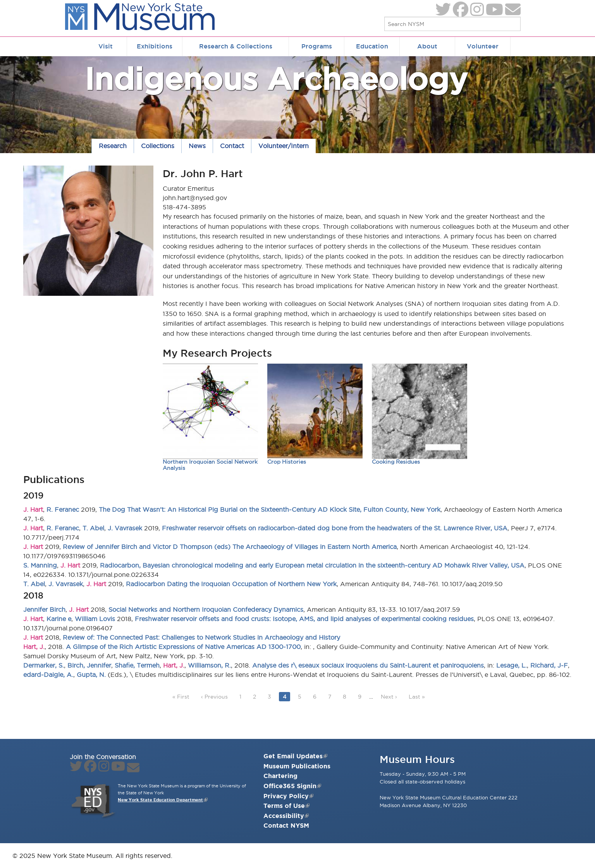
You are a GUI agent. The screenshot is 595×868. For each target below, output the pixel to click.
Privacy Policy (288, 796)
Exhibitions (155, 46)
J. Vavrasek (125, 528)
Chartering (280, 776)
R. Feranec (63, 509)
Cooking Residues (396, 462)
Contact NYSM (286, 825)
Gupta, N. (91, 675)
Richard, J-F (549, 665)
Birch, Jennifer (89, 665)
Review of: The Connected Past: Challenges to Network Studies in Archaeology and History (201, 637)
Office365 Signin (292, 786)
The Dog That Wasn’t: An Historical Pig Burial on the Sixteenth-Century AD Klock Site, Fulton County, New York (270, 509)
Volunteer (483, 46)
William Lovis (95, 619)
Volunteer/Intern (284, 146)
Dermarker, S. (44, 665)
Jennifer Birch (44, 609)
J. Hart (33, 509)
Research (113, 146)
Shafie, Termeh (137, 665)
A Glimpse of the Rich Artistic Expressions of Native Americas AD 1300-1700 (183, 647)
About (427, 46)
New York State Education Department (160, 800)
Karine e (59, 619)
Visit (106, 46)
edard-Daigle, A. (48, 675)
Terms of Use (286, 806)
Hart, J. (34, 647)
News (197, 146)
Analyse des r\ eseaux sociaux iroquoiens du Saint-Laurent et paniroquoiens (368, 665)
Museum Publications (297, 766)
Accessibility (286, 816)
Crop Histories (287, 462)
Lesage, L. (512, 665)
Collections (158, 146)
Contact (232, 146)
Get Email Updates (295, 756)
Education (372, 46)
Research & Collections (236, 46)
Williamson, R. (209, 665)
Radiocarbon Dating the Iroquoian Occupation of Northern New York (231, 584)
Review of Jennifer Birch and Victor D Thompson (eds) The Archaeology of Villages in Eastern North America (230, 547)
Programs (317, 46)
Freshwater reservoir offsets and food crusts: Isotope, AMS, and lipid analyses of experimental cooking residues (304, 619)
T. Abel (93, 528)
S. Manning (40, 565)
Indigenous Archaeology (276, 79)
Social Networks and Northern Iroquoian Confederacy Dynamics (206, 609)
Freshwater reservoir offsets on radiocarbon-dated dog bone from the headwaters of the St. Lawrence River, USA (335, 528)
